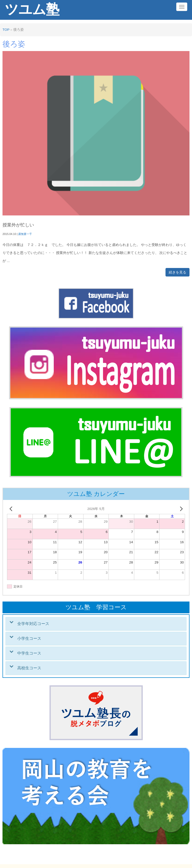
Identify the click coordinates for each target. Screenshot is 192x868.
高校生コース (29, 668)
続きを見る (177, 272)
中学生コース (29, 653)
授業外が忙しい (18, 225)
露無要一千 (25, 234)
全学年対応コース (33, 624)
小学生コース (29, 638)
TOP (6, 30)
